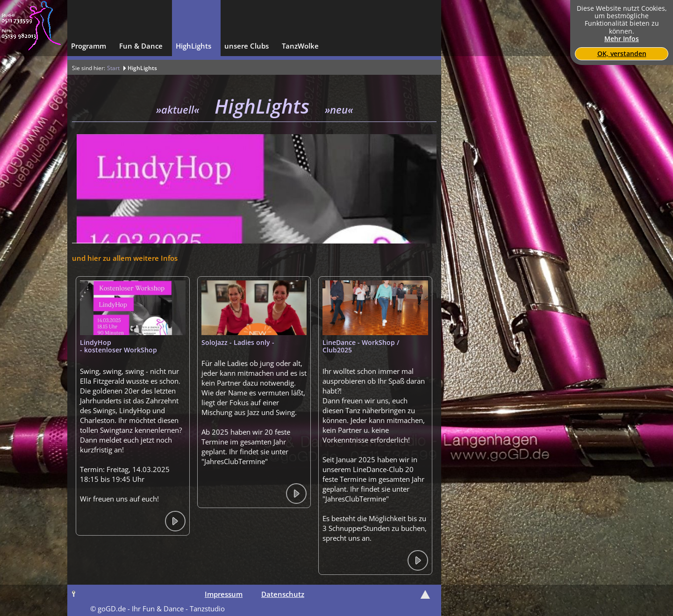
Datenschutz (283, 594)
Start (113, 68)
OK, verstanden (622, 54)
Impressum (224, 594)
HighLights (142, 68)
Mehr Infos (622, 39)
